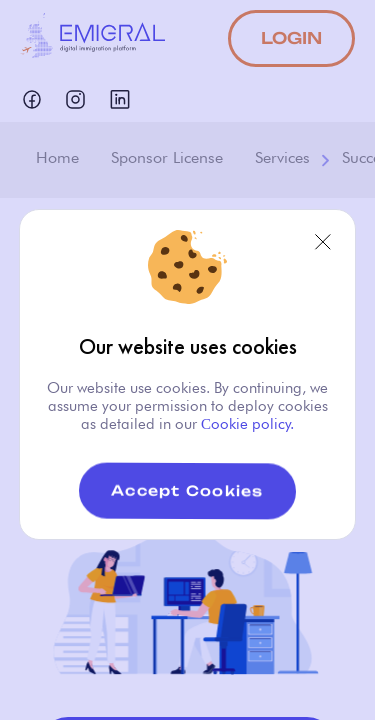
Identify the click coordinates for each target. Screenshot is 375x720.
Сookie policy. (245, 424)
